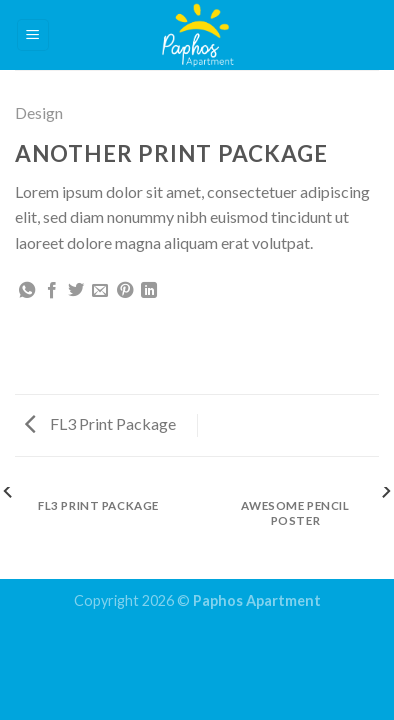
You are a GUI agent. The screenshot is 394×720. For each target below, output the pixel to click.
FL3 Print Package (100, 423)
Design (39, 112)
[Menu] (33, 35)
